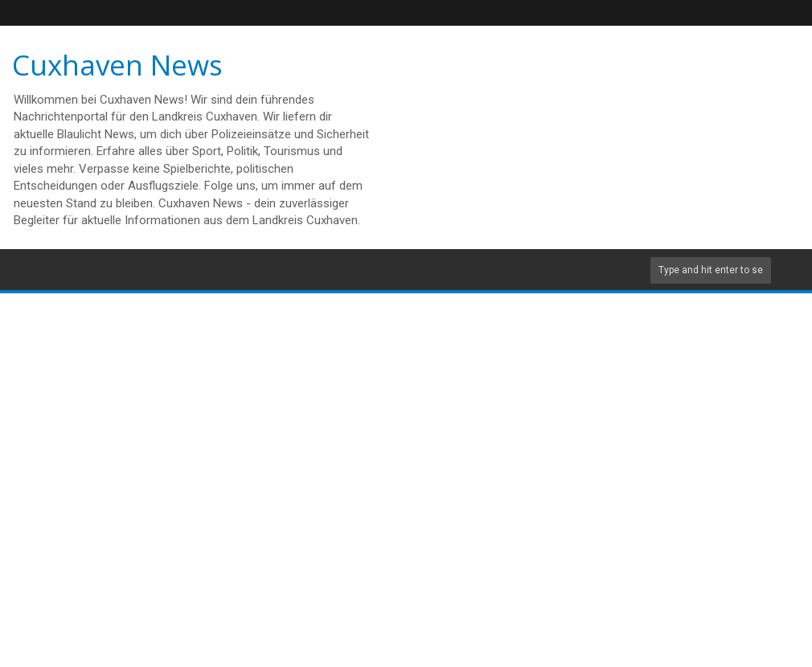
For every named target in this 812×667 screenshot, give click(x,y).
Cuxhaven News (117, 65)
